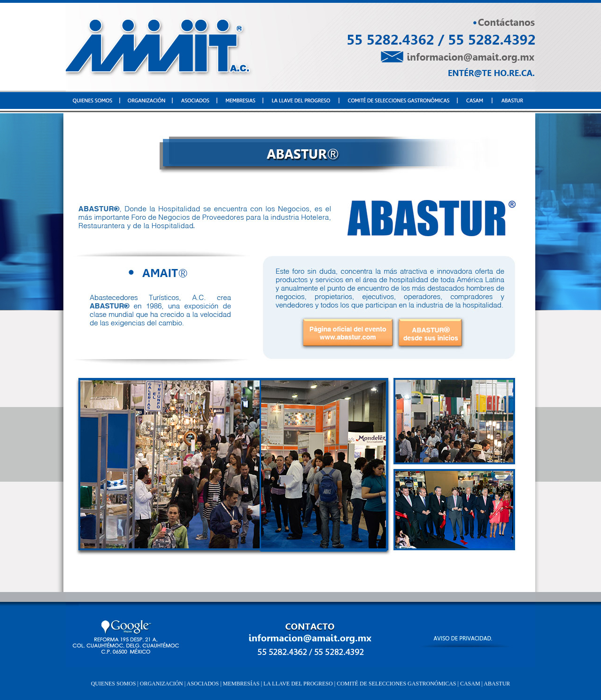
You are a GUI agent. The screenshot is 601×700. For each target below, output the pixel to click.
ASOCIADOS (202, 684)
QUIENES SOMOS (114, 684)
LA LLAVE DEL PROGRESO (297, 684)
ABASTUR (497, 684)
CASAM (470, 684)
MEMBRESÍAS (241, 684)
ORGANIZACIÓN (162, 684)
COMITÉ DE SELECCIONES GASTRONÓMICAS (396, 684)
